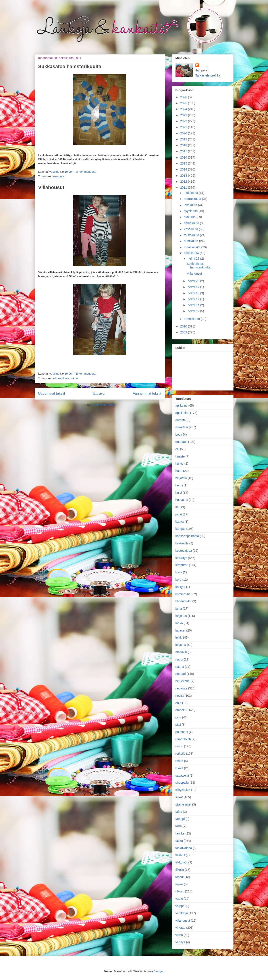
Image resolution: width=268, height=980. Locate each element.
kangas (180, 529)
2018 (184, 145)
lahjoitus (181, 616)
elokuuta (190, 217)
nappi (179, 659)
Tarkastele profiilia (208, 75)
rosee (179, 761)
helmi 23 (194, 281)
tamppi (180, 819)
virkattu (180, 928)
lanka (179, 623)
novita (180, 696)
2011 (184, 188)
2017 (184, 151)
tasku (179, 841)
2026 (184, 97)
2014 (184, 169)
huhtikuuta (192, 241)
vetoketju (182, 913)
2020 (184, 133)
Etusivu (99, 393)
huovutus (182, 500)
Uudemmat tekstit (52, 393)
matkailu (181, 652)
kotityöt (180, 587)
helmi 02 (194, 311)
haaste (180, 456)
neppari (181, 674)
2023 (184, 115)
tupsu (179, 884)
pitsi (178, 725)
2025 (184, 103)
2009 (184, 332)
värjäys (180, 942)
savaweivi (182, 775)
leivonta (181, 645)
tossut (180, 877)
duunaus (181, 442)
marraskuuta (193, 199)
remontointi (183, 739)
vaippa (180, 906)
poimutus (182, 732)
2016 (184, 157)
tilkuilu (180, 870)
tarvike (180, 833)
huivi (179, 493)
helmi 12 (194, 299)
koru (178, 580)
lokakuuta (191, 205)
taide (179, 812)
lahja (179, 609)
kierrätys (181, 558)
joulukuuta (191, 193)
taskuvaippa (184, 848)
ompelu (181, 710)
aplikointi (181, 406)
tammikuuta (192, 319)
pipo (178, 717)
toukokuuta (192, 235)
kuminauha (183, 594)
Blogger (158, 971)
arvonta (181, 420)
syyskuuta (191, 211)
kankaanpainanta (187, 536)
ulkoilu (180, 891)
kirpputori (182, 565)
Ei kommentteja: (86, 172)
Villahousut (51, 187)
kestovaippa (184, 551)
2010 (184, 326)
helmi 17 (194, 287)
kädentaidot (183, 601)
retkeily (180, 754)
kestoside (182, 543)
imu (178, 507)
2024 (184, 109)
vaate (179, 899)
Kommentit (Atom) (104, 405)
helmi (179, 485)
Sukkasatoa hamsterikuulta (70, 66)
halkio (180, 463)
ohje (178, 703)
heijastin (181, 478)
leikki (179, 637)
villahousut (183, 921)
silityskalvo (183, 790)
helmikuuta (192, 253)
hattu (179, 471)
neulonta (59, 176)
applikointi (182, 413)
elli (55, 378)
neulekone (183, 681)
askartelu (182, 427)
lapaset (180, 630)
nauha (180, 667)
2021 (184, 127)
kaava (180, 522)
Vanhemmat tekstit (147, 393)
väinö (74, 378)
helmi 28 (194, 258)
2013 (184, 176)
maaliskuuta (193, 247)
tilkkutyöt (181, 862)
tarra (179, 826)
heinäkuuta (192, 223)
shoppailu (182, 783)
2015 (184, 163)
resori (179, 746)
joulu (179, 514)
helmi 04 (194, 305)
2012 (184, 182)
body (179, 434)
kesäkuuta (191, 229)
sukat (179, 797)
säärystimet (183, 804)
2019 (184, 139)
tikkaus (180, 855)
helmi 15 (194, 293)
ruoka (179, 768)
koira (179, 572)
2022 (184, 121)
